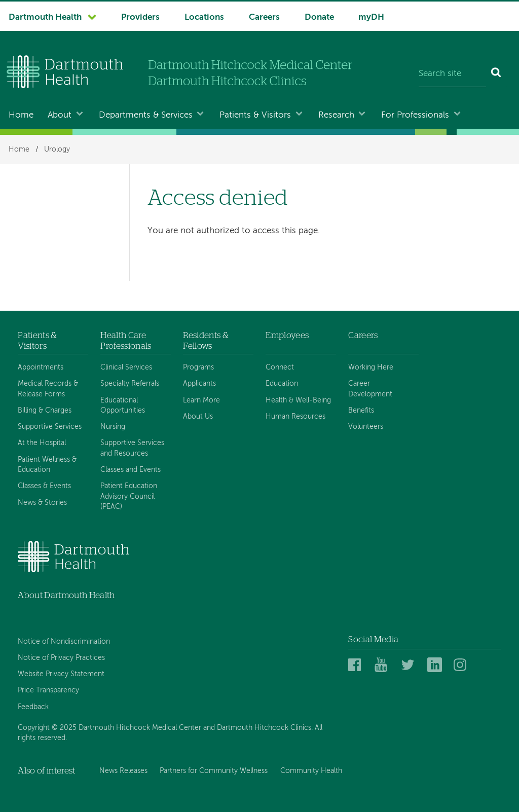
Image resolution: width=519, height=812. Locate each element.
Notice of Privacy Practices (61, 658)
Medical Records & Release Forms (48, 389)
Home (21, 115)
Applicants (199, 384)
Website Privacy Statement (61, 674)
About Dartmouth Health (66, 595)
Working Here (371, 367)
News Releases (123, 771)
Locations (204, 17)
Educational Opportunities (123, 405)
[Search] (496, 74)
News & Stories (42, 503)
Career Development (370, 389)
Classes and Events (131, 470)
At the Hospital (42, 443)
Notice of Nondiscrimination (64, 642)
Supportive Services (50, 427)
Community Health (311, 771)
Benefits (361, 411)
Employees (287, 335)
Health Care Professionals (126, 340)
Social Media (373, 639)
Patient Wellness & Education (47, 465)
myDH (371, 17)
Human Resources (295, 417)
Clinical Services (126, 367)
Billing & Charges (45, 411)
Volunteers (366, 427)
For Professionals (415, 115)
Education (282, 384)
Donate (319, 17)
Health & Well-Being (298, 400)
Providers (140, 17)
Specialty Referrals (130, 384)
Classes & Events (44, 486)
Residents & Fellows (206, 340)
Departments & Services (146, 115)
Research (336, 115)
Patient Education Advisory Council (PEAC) (129, 496)
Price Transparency (48, 690)
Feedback (33, 707)
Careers (264, 17)
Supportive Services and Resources (132, 448)
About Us (198, 417)
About (60, 115)
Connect (280, 367)
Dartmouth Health (45, 17)
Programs (198, 367)
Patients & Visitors (255, 115)
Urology (57, 150)
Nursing (113, 427)
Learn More (201, 400)
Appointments (41, 367)
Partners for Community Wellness (214, 771)
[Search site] (452, 74)
